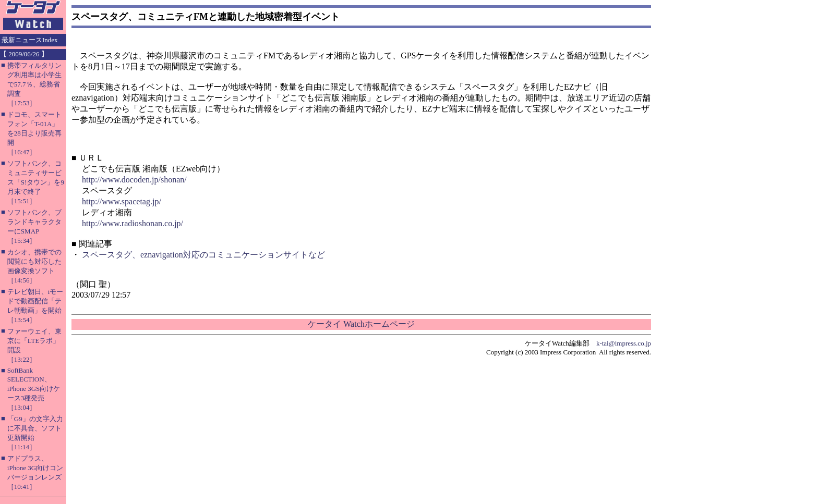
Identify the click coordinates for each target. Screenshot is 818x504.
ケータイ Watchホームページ (361, 324)
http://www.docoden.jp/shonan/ (134, 180)
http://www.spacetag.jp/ (122, 201)
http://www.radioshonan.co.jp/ (133, 223)
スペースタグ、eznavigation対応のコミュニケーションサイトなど (203, 255)
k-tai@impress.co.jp (624, 343)
